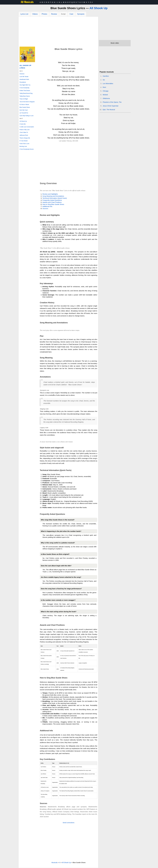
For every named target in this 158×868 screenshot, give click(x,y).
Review (54, 14)
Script (63, 14)
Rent (104, 87)
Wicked (105, 95)
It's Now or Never (24, 105)
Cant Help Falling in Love (27, 116)
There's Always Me (25, 138)
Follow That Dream (25, 91)
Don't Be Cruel (24, 110)
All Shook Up (98, 8)
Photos (44, 14)
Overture (22, 74)
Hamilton (106, 76)
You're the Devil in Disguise (27, 102)
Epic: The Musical (109, 110)
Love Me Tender (24, 77)
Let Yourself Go (24, 113)
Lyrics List (24, 14)
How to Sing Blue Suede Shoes (53, 204)
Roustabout (23, 82)
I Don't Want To (24, 132)
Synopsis (81, 14)
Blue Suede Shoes (25, 107)
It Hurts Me (23, 124)
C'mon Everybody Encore (27, 149)
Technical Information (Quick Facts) (55, 198)
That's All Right (24, 99)
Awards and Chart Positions (52, 202)
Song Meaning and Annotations (53, 196)
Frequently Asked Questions (52, 200)
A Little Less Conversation (27, 127)
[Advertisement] (58, 32)
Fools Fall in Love (24, 144)
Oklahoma (106, 98)
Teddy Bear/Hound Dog (26, 93)
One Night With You (25, 85)
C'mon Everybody (24, 88)
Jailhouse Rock (24, 135)
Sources (45, 208)
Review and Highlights (50, 194)
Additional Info (47, 206)
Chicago (106, 91)
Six (104, 80)
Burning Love (23, 146)
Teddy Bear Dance (25, 96)
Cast (71, 14)
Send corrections (69, 823)
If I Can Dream (24, 141)
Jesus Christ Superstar (111, 106)
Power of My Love (25, 130)
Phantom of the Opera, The (112, 102)
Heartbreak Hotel (24, 79)
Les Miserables (108, 83)
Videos (35, 14)
